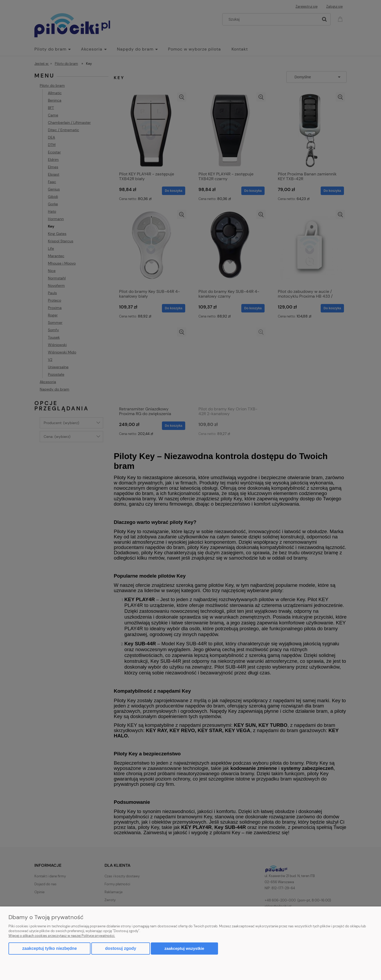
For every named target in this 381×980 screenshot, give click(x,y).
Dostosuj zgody (121, 948)
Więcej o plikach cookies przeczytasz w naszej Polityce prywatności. (62, 936)
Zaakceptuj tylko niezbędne (49, 948)
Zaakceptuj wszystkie (184, 948)
